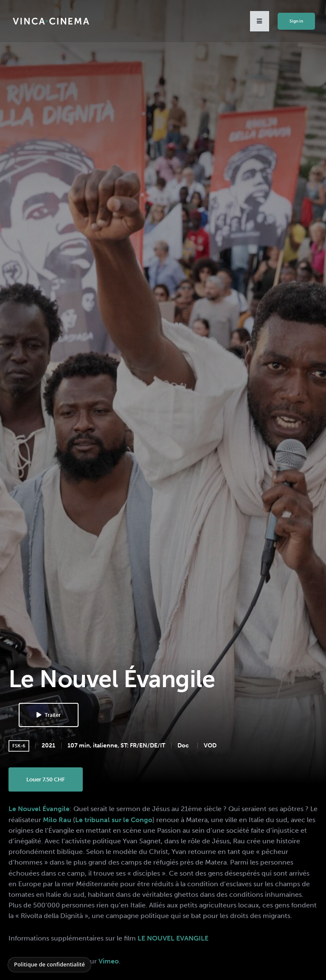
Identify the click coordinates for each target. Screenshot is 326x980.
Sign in (296, 21)
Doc (183, 746)
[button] (260, 21)
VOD (210, 746)
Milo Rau (57, 820)
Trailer (49, 715)
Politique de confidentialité (49, 964)
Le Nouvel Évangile (39, 809)
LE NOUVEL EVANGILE (173, 938)
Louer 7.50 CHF (46, 779)
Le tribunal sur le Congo (114, 820)
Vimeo (109, 961)
